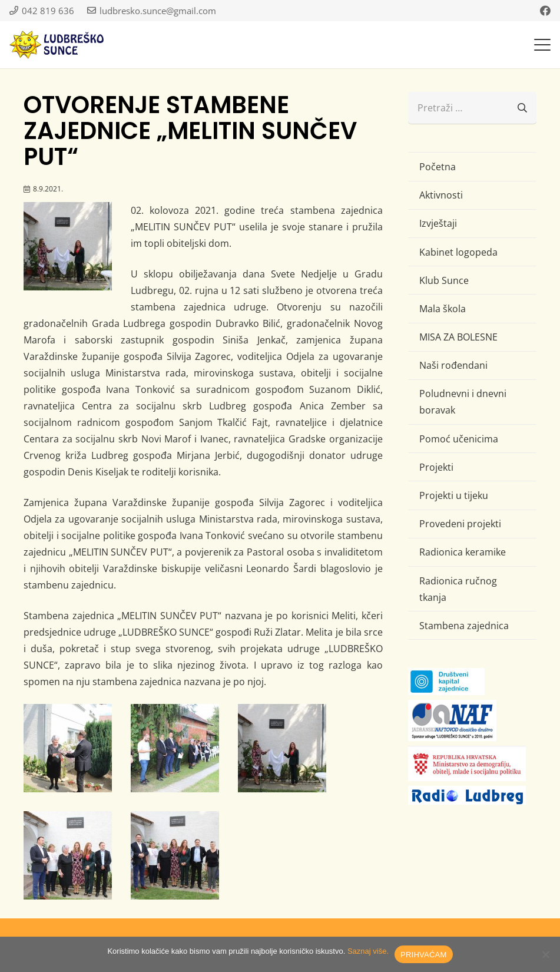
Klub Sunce (444, 280)
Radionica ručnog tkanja (458, 589)
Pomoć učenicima (459, 439)
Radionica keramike (463, 552)
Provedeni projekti (460, 524)
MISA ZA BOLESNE (458, 337)
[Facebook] (545, 11)
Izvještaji (438, 223)
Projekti (436, 467)
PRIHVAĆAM (424, 955)
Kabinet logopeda (458, 252)
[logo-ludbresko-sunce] (57, 45)
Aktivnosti (441, 195)
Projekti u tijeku (454, 495)
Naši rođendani (453, 365)
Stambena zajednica (464, 626)
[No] (545, 954)
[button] (542, 45)
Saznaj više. (368, 951)
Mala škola (443, 309)
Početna (438, 167)
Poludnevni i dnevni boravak (463, 402)
